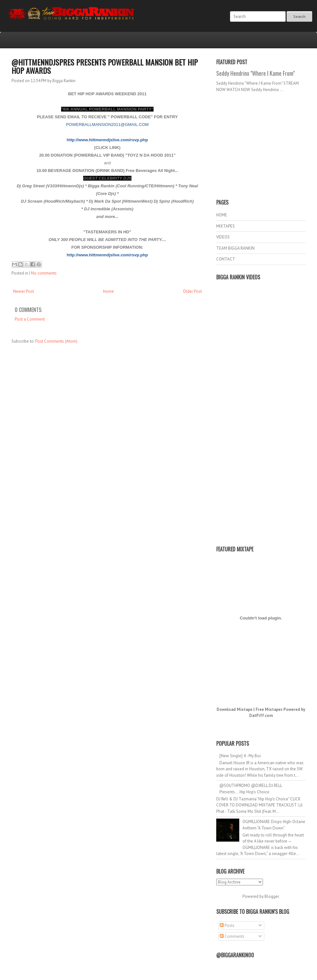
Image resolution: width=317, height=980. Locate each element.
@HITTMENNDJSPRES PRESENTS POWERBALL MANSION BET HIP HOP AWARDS (105, 66)
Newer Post (24, 291)
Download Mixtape (234, 709)
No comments (44, 273)
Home (108, 291)
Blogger (272, 896)
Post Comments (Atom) (56, 341)
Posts (227, 926)
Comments (232, 936)
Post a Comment (30, 319)
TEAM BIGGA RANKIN (235, 248)
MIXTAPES (226, 226)
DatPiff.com (261, 716)
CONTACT (226, 259)
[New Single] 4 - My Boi (240, 756)
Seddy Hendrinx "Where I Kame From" (255, 73)
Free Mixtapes (269, 709)
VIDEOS (223, 237)
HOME (222, 215)
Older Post (192, 291)
